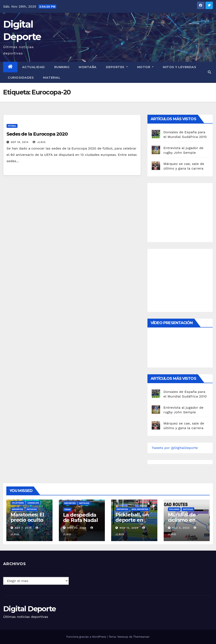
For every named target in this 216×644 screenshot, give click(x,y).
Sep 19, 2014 (20, 142)
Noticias (32, 509)
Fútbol (12, 126)
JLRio (39, 142)
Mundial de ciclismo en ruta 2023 (182, 520)
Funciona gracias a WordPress (87, 637)
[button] (209, 72)
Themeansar (142, 637)
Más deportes (140, 509)
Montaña (88, 67)
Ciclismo (174, 509)
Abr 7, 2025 (23, 528)
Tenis (67, 509)
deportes (18, 509)
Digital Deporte (30, 609)
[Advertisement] (183, 212)
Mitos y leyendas (180, 67)
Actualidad (34, 67)
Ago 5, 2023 (181, 528)
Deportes (117, 67)
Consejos (33, 503)
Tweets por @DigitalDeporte (175, 448)
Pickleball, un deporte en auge (132, 520)
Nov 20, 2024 (77, 528)
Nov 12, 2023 (129, 528)
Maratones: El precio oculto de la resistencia (27, 523)
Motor (145, 67)
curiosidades (21, 78)
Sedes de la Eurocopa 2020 (37, 134)
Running (62, 67)
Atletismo (18, 503)
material (52, 78)
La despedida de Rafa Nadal (80, 517)
